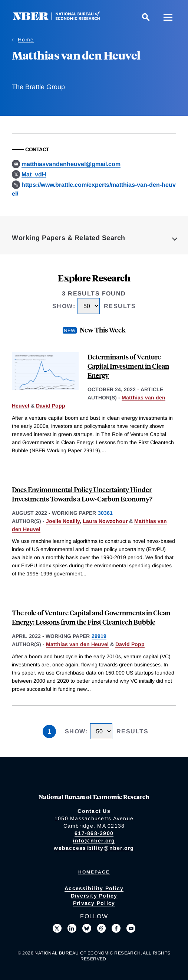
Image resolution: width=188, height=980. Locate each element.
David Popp (51, 406)
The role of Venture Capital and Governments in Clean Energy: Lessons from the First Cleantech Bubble (91, 617)
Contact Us (94, 811)
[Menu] (168, 17)
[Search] (146, 17)
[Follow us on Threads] (102, 928)
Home (26, 40)
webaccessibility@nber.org (94, 848)
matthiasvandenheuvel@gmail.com (71, 164)
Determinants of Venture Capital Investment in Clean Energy (128, 366)
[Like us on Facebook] (116, 928)
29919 (99, 636)
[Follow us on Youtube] (131, 928)
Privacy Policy (94, 903)
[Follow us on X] (57, 928)
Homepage (94, 872)
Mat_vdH (34, 174)
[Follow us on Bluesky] (87, 928)
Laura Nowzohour (105, 521)
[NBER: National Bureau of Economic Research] (62, 18)
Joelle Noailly (63, 521)
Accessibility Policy (94, 888)
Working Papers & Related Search (69, 238)
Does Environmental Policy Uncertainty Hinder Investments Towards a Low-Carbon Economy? (82, 494)
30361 (105, 513)
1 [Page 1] (49, 731)
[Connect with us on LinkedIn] (72, 928)
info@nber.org (94, 841)
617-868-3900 (94, 833)
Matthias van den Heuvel (77, 644)
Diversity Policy (94, 896)
